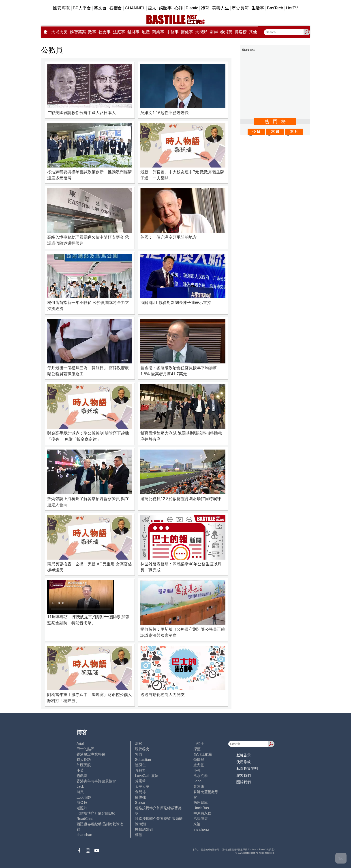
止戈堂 (199, 765)
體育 (205, 8)
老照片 (82, 808)
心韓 (179, 8)
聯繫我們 (244, 775)
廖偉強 (140, 797)
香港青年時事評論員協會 (96, 781)
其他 (253, 32)
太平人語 (142, 786)
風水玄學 (201, 776)
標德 (139, 835)
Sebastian (143, 760)
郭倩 (139, 754)
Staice (140, 803)
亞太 (152, 8)
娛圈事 (165, 8)
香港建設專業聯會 (91, 754)
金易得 (140, 792)
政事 (92, 32)
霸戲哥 (82, 776)
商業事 (158, 32)
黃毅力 (140, 770)
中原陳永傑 (202, 813)
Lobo (197, 781)
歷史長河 (240, 8)
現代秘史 (142, 749)
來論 (197, 824)
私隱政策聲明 (247, 769)
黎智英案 (78, 32)
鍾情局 (199, 760)
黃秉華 (140, 781)
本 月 (294, 132)
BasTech (275, 8)
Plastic (192, 8)
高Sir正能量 (203, 754)
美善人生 (220, 8)
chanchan (84, 835)
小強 (197, 770)
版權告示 (244, 755)
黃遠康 (199, 786)
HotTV (292, 8)
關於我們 (244, 782)
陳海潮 (140, 824)
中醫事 (173, 32)
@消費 (226, 32)
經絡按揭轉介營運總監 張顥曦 (159, 819)
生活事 (258, 8)
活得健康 (201, 819)
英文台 (100, 8)
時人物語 (84, 760)
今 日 (256, 132)
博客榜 (241, 32)
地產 (146, 32)
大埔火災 (59, 32)
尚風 (80, 792)
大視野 (201, 32)
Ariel (80, 744)
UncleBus (201, 808)
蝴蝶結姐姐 (144, 829)
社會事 (105, 32)
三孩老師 (84, 797)
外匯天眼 (84, 765)
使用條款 (244, 762)
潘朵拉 (82, 803)
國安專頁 (62, 8)
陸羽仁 (140, 765)
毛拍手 (199, 744)
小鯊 (80, 770)
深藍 (197, 749)
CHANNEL (135, 8)
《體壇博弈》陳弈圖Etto (96, 813)
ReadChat (85, 819)
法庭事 (119, 32)
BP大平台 (82, 8)
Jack (80, 786)
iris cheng (201, 829)
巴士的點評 (86, 749)
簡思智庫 (201, 803)
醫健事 (187, 32)
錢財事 (133, 32)
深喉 (139, 744)
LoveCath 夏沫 (147, 776)
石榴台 (116, 8)
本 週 (275, 132)
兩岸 (214, 32)
